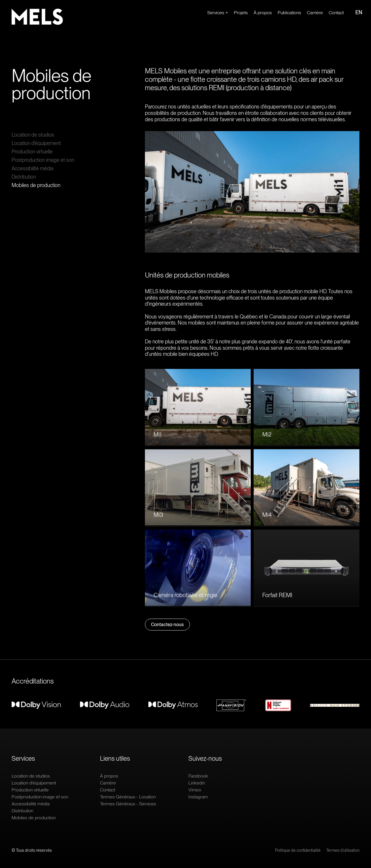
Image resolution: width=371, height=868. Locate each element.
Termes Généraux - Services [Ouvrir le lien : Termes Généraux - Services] (128, 804)
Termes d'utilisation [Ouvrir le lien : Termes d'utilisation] (343, 850)
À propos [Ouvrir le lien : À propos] (263, 13)
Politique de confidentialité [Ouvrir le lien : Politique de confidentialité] (298, 850)
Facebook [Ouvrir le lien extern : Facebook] (198, 776)
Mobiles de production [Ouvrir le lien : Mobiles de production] (36, 185)
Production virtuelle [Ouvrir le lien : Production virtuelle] (32, 152)
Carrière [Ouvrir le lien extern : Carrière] (315, 13)
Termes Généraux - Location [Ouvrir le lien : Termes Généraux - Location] (128, 797)
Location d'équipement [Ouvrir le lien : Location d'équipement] (36, 143)
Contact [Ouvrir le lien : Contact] (336, 13)
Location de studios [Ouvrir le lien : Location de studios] (33, 135)
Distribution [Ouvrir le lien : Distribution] (24, 177)
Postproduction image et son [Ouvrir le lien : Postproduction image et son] (43, 160)
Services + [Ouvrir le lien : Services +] (218, 13)
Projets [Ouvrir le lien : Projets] (241, 13)
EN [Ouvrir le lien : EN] (359, 12)
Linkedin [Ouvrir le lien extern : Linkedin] (197, 783)
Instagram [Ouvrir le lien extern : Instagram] (198, 797)
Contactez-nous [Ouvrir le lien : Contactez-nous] (167, 625)
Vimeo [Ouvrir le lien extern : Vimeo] (195, 790)
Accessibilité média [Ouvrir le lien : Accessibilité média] (32, 168)
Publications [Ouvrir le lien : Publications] (289, 13)
